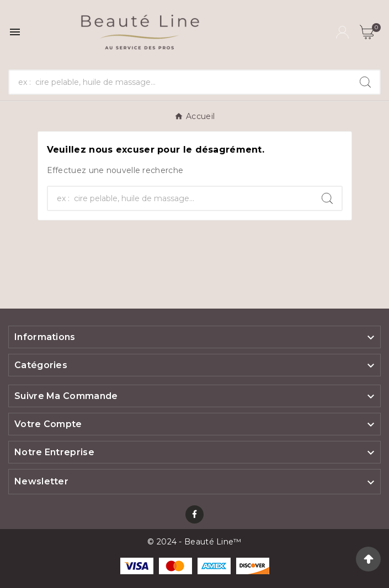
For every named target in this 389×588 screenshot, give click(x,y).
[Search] (365, 82)
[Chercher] (180, 82)
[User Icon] (342, 32)
